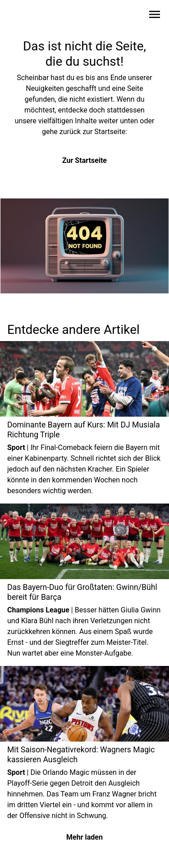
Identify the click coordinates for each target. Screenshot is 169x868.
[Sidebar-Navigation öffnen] (155, 16)
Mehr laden (84, 837)
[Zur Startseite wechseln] (29, 16)
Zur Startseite (84, 160)
